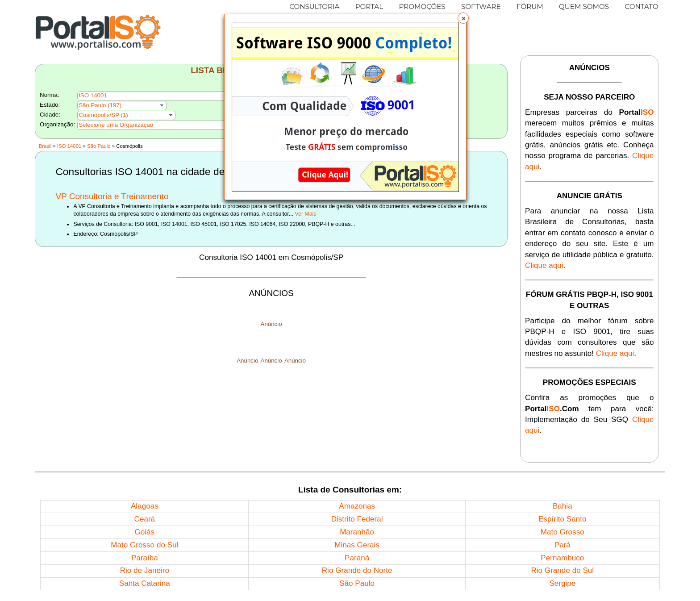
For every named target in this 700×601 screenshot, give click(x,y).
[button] (463, 18)
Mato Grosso (562, 532)
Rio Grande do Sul (562, 570)
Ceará (145, 519)
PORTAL (369, 6)
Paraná (357, 558)
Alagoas (145, 506)
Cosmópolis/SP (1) (103, 115)
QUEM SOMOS (584, 6)
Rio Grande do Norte (357, 570)
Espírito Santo (562, 519)
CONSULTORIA (314, 6)
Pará (562, 545)
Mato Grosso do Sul (144, 545)
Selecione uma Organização (116, 125)
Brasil (45, 146)
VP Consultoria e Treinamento (112, 196)
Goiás (144, 532)
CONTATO (641, 6)
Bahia (562, 506)
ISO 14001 (69, 146)
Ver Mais (306, 214)
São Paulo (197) (100, 105)
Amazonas (357, 506)
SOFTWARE (481, 6)
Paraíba (145, 558)
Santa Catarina (145, 583)
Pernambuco (562, 558)
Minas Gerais (357, 545)
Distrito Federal (357, 519)
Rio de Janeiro (145, 570)
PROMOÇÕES (422, 6)
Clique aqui (544, 265)
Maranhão (357, 532)
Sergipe (562, 583)
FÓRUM (530, 6)
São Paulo (99, 146)
